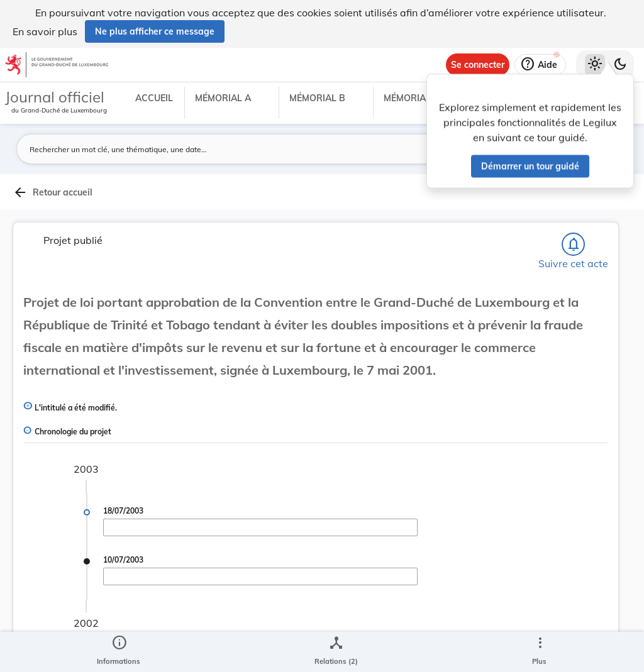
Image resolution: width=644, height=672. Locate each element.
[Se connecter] (478, 65)
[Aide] (540, 65)
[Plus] (540, 652)
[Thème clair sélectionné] (595, 65)
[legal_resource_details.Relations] (336, 652)
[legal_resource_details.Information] (119, 652)
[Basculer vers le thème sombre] (620, 65)
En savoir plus (45, 31)
